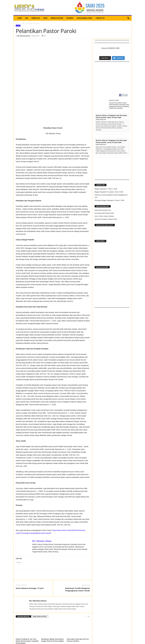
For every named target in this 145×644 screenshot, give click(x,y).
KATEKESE (70, 18)
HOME (20, 18)
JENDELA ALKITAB (57, 18)
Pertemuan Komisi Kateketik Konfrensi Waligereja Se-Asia (111, 196)
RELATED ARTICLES (23, 581)
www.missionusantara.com (103, 210)
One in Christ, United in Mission (104, 216)
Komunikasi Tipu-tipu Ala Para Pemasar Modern (78, 605)
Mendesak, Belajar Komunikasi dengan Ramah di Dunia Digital (53, 605)
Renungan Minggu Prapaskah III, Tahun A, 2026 (109, 200)
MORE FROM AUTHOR (40, 581)
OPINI (45, 18)
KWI (27, 18)
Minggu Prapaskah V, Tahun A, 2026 (106, 189)
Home (17, 23)
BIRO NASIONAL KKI (103, 206)
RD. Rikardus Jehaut (24, 36)
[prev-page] (86, 581)
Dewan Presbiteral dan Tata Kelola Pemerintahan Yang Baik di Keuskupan (27, 606)
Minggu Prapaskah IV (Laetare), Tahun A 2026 (109, 192)
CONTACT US (100, 18)
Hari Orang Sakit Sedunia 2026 (104, 213)
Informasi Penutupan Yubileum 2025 (106, 219)
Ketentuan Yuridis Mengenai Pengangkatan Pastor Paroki (77, 554)
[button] (128, 18)
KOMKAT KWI (100, 185)
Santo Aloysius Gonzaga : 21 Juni (30, 553)
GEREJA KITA (36, 18)
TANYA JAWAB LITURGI (84, 18)
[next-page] (89, 581)
